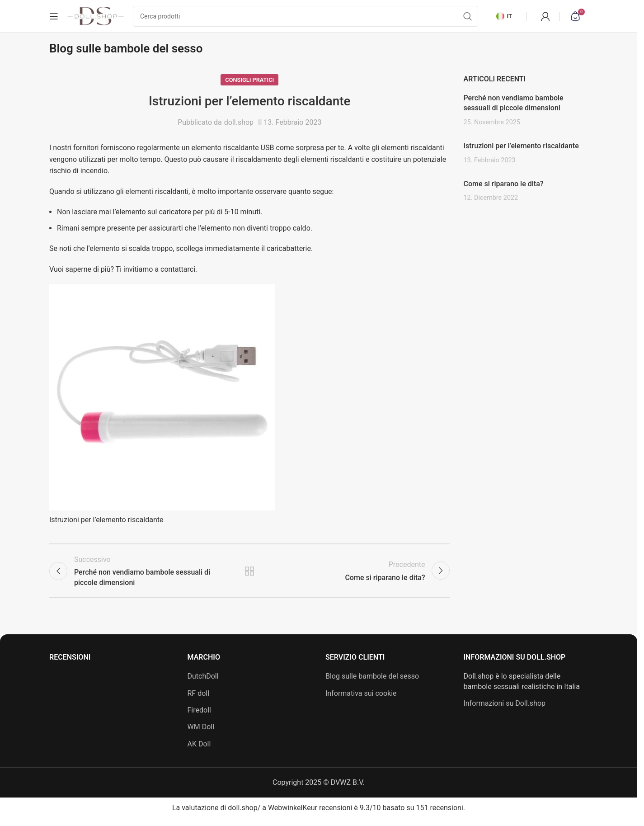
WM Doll (201, 735)
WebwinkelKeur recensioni (310, 815)
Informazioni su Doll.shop (505, 711)
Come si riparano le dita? (504, 188)
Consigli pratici (249, 83)
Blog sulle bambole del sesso (372, 684)
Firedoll (199, 718)
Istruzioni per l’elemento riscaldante (521, 150)
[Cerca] (306, 18)
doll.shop (239, 126)
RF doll (199, 701)
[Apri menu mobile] (54, 18)
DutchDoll (203, 684)
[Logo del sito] (96, 17)
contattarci (178, 273)
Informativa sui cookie (361, 701)
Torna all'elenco (249, 577)
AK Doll (199, 752)
